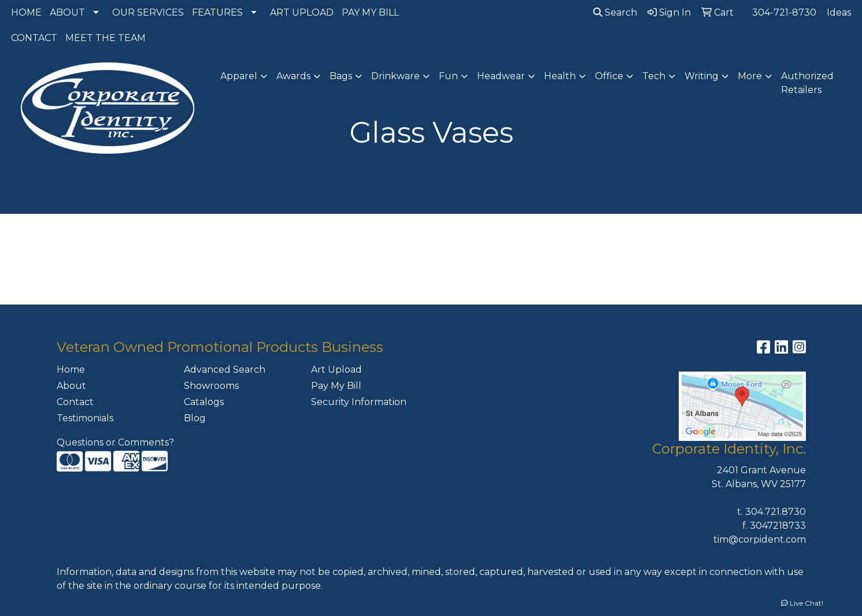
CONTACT (34, 38)
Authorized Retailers (807, 83)
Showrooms (211, 386)
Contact (75, 402)
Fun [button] (448, 76)
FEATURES (217, 12)
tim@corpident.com (760, 539)
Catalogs (204, 402)
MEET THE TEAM (106, 38)
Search (615, 12)
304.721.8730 (776, 512)
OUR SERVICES (148, 12)
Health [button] (560, 76)
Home (71, 370)
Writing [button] (702, 76)
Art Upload (336, 370)
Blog (195, 418)
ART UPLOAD (302, 12)
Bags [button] (341, 76)
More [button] (750, 76)
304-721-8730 (784, 12)
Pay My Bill (336, 386)
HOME (26, 12)
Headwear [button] (501, 76)
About (71, 386)
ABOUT (67, 12)
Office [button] (609, 76)
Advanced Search (225, 370)
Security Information (359, 402)
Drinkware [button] (395, 76)
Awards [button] (293, 76)
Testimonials (85, 418)
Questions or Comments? (115, 442)
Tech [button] (654, 76)
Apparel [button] (239, 76)
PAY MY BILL (370, 12)
